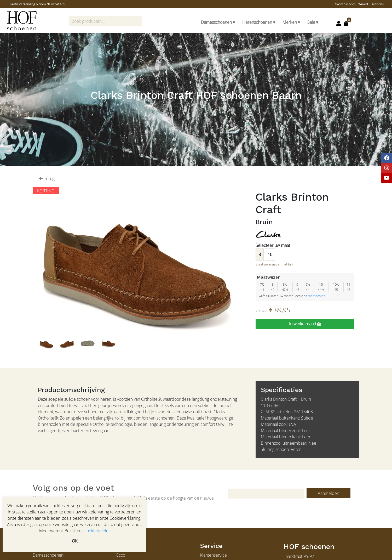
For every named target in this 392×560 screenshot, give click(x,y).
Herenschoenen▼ (259, 22)
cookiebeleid (97, 531)
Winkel (363, 4)
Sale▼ (313, 22)
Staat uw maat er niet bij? (274, 264)
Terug (47, 179)
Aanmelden (328, 493)
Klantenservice (345, 4)
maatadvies (316, 296)
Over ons (377, 4)
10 (270, 254)
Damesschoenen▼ (218, 22)
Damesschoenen (48, 555)
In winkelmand (305, 324)
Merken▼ (292, 22)
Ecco (121, 555)
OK (75, 541)
